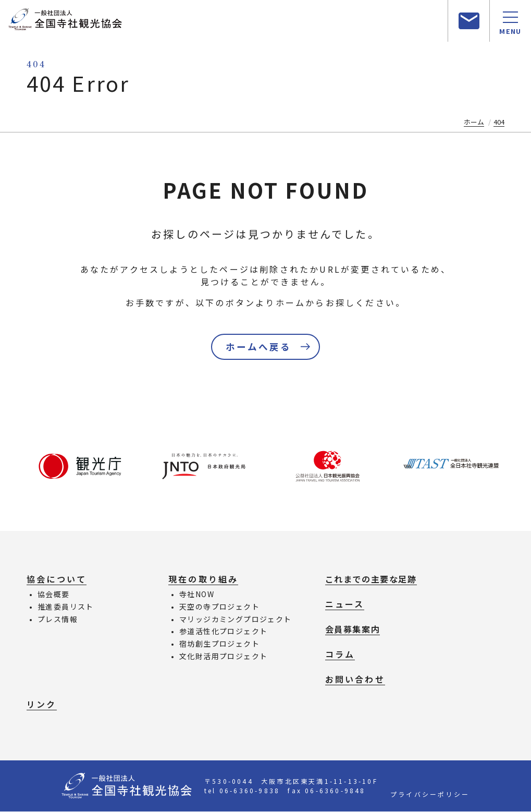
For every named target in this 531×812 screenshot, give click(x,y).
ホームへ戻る (258, 348)
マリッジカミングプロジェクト (236, 620)
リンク (42, 705)
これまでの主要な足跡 (371, 580)
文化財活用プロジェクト (223, 657)
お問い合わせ (355, 680)
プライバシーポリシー (430, 795)
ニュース (345, 605)
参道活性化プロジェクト (223, 632)
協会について (57, 580)
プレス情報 (58, 620)
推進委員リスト (66, 608)
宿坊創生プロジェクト (219, 645)
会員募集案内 (353, 630)
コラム (340, 655)
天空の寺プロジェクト (219, 608)
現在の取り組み (203, 580)
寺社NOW (197, 595)
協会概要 (54, 595)
